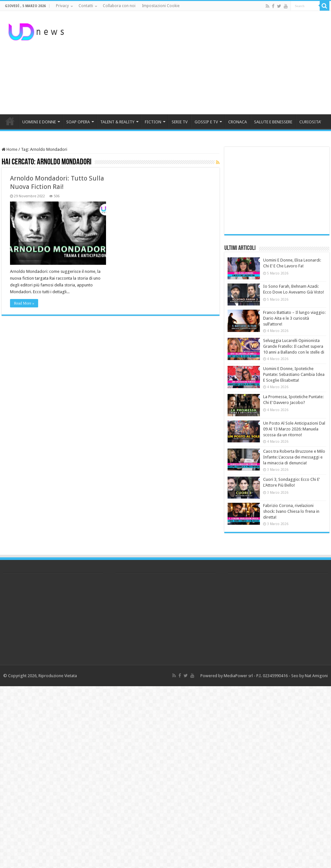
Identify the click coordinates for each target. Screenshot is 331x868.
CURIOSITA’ (310, 122)
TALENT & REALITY (117, 122)
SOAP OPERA (78, 122)
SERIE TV (180, 122)
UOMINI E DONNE (39, 122)
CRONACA (238, 122)
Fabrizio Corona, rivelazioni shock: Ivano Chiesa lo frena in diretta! (291, 511)
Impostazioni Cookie (161, 6)
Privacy (62, 6)
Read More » (24, 303)
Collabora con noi (119, 6)
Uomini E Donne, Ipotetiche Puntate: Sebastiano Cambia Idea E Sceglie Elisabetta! (294, 374)
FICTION (153, 122)
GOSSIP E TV (206, 122)
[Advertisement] (207, 63)
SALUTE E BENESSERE (273, 122)
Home (10, 149)
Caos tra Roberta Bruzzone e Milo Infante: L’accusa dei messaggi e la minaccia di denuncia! (294, 457)
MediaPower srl (238, 676)
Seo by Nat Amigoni (310, 676)
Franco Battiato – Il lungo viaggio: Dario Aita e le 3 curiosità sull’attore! (294, 318)
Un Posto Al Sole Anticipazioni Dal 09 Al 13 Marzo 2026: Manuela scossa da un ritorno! (294, 429)
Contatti (86, 6)
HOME (10, 121)
